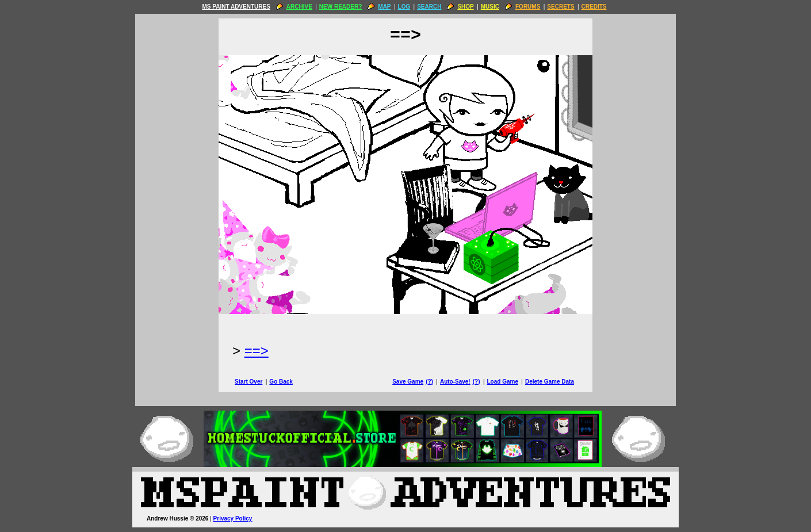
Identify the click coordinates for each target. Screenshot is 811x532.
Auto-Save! (455, 382)
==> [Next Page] (257, 351)
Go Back (281, 382)
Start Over (248, 382)
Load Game (502, 382)
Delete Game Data (550, 382)
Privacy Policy (233, 518)
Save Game (408, 382)
